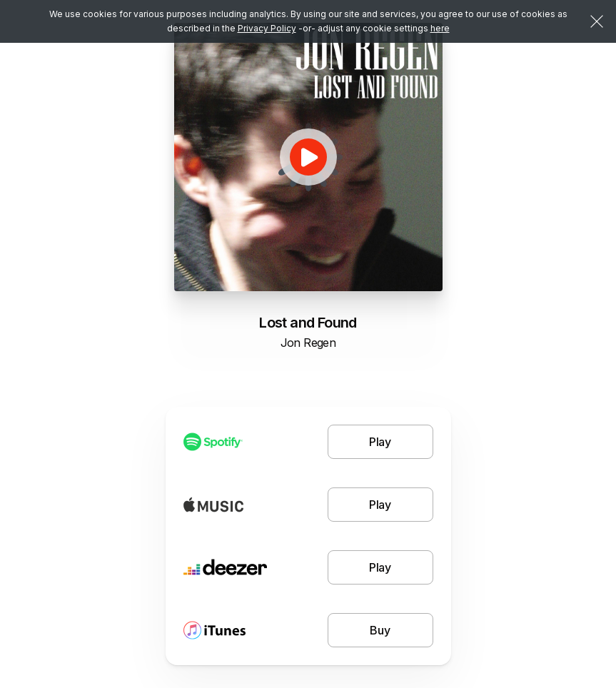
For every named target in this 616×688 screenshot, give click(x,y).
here (440, 28)
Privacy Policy (267, 28)
